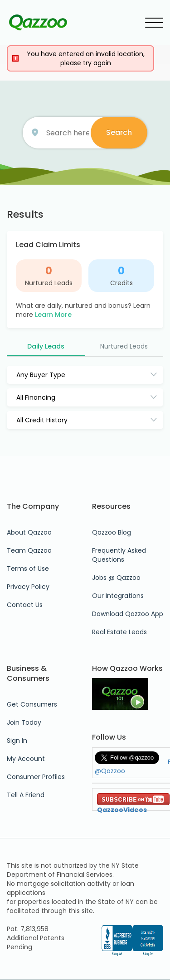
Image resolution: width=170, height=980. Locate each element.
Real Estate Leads (119, 632)
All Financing (36, 397)
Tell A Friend (26, 795)
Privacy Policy (28, 587)
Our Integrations (118, 596)
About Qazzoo (29, 532)
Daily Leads (46, 346)
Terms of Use (28, 569)
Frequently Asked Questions (119, 555)
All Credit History (42, 420)
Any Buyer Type (41, 375)
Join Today (24, 722)
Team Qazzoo (29, 550)
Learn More (53, 315)
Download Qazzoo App (128, 614)
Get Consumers (32, 704)
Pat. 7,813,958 (28, 929)
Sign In (17, 741)
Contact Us (25, 605)
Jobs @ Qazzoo (116, 578)
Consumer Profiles (36, 777)
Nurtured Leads (49, 283)
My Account (26, 759)
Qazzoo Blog (112, 532)
